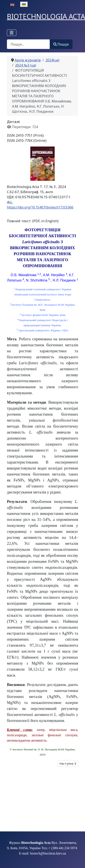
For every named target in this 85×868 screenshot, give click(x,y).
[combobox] (28, 44)
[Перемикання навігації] (12, 33)
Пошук (61, 44)
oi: (11, 202)
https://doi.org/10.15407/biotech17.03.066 (40, 207)
